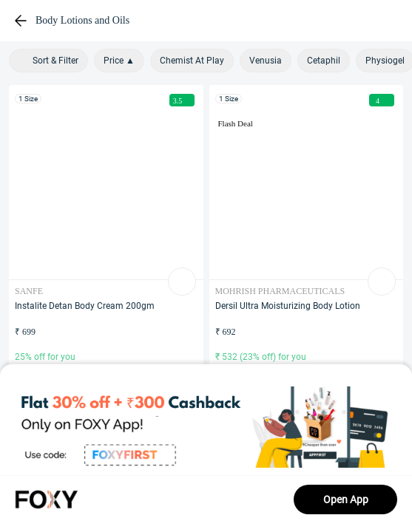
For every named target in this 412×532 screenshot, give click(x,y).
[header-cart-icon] (363, 21)
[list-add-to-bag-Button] (182, 282)
